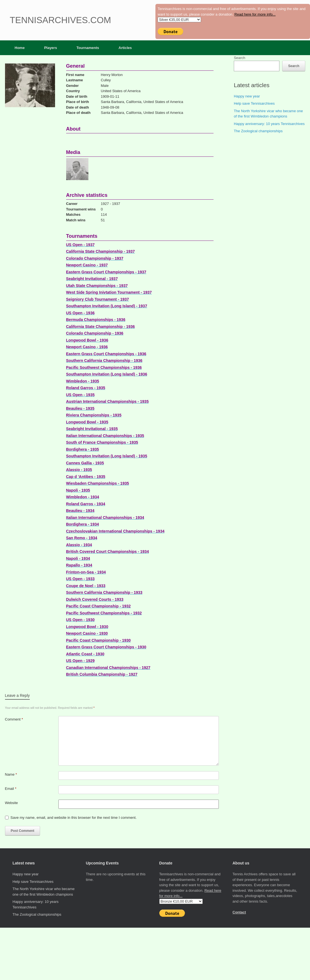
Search (240, 58)
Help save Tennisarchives (254, 103)
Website (12, 803)
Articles (125, 48)
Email (11, 789)
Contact (239, 912)
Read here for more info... (255, 14)
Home (20, 48)
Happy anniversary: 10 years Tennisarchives (269, 124)
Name (11, 774)
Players (51, 48)
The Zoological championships (258, 131)
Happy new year (247, 96)
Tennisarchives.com (60, 20)
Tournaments (88, 48)
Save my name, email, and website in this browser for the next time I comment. (74, 818)
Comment (14, 719)
